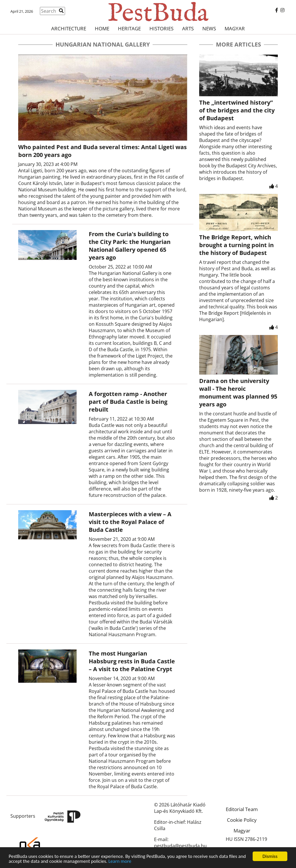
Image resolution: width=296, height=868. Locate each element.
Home (102, 28)
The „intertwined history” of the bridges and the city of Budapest (237, 110)
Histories (161, 28)
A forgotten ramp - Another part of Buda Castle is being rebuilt (128, 402)
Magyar (235, 28)
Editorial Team (242, 809)
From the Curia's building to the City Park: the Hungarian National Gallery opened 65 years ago (130, 246)
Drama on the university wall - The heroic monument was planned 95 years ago (238, 393)
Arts (188, 28)
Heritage (129, 28)
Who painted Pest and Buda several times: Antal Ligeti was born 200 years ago (102, 151)
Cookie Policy (242, 820)
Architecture (69, 28)
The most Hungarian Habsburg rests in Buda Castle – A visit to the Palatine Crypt (132, 661)
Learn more (120, 861)
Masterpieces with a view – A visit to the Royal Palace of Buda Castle (130, 522)
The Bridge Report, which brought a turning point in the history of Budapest (236, 245)
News (209, 28)
